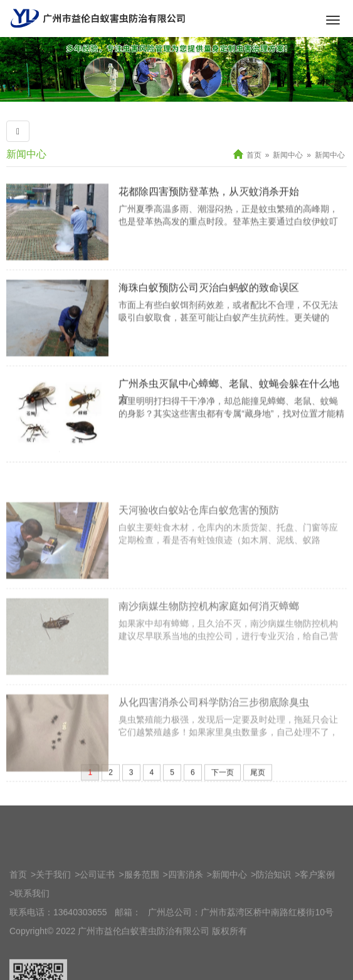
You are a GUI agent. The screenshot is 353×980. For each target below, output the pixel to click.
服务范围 (142, 922)
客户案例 (317, 922)
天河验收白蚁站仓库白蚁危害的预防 (199, 557)
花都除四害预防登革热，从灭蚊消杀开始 (209, 211)
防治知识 (273, 922)
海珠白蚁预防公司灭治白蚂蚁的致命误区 (209, 307)
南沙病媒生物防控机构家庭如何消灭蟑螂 (209, 653)
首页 (254, 155)
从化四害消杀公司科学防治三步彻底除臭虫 (214, 749)
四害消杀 (186, 922)
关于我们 (53, 922)
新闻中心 (26, 154)
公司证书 (97, 922)
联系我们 (32, 940)
